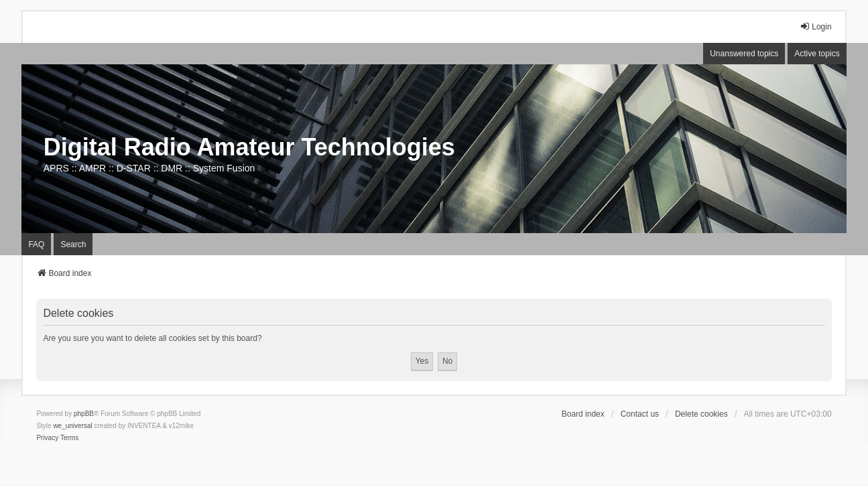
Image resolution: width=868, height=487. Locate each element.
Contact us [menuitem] (640, 414)
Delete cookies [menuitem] (701, 414)
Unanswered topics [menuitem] (744, 54)
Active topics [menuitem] (817, 54)
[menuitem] (47, 438)
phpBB (84, 414)
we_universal (72, 426)
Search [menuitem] (73, 245)
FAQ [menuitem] (36, 245)
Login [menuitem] (815, 26)
